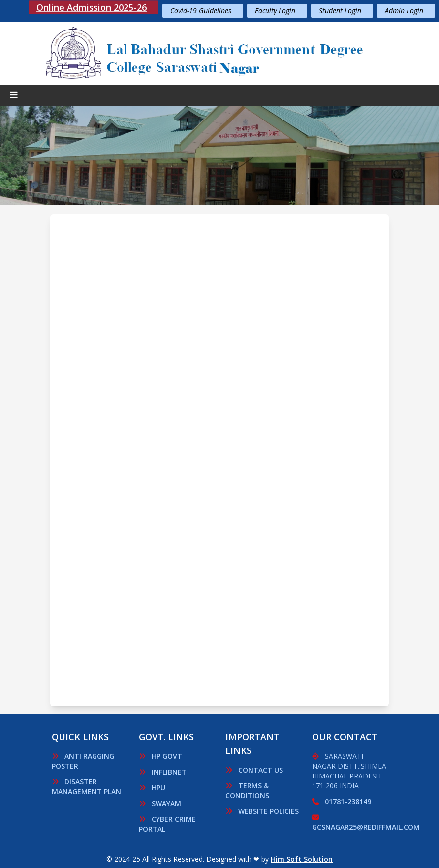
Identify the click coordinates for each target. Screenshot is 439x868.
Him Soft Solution (302, 859)
